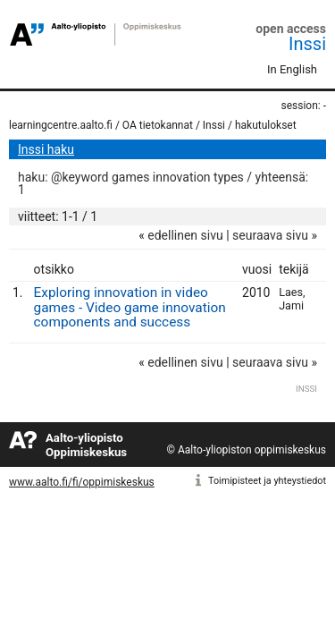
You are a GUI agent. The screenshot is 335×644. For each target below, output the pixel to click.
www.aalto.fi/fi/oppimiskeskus (82, 482)
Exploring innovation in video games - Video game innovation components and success (130, 308)
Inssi (307, 44)
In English (292, 69)
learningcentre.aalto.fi (61, 125)
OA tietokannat (158, 125)
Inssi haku (46, 149)
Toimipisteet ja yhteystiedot (267, 481)
